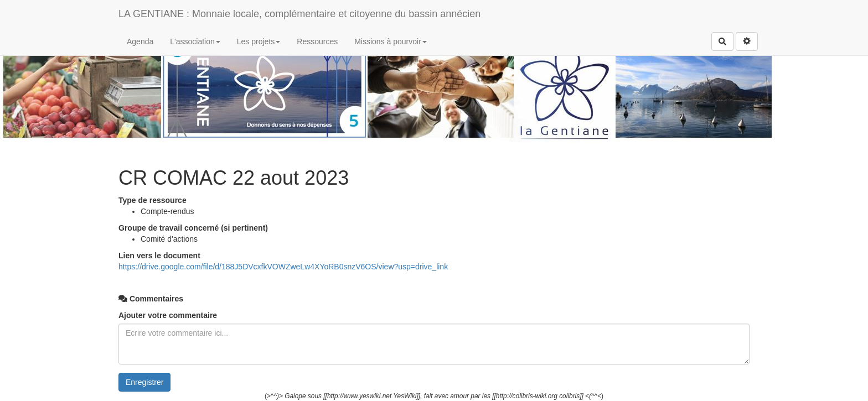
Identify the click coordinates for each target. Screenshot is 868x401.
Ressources (317, 41)
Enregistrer (144, 382)
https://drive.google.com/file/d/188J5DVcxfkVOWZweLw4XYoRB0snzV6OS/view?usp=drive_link (283, 267)
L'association (195, 41)
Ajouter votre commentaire (168, 315)
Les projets (259, 41)
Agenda (140, 41)
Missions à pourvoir (391, 41)
